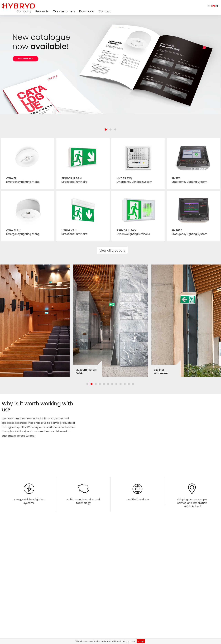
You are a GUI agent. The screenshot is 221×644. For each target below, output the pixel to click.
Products (42, 11)
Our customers (64, 11)
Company (24, 11)
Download (87, 11)
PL (209, 6)
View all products (112, 251)
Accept (141, 641)
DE (217, 6)
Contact (105, 11)
